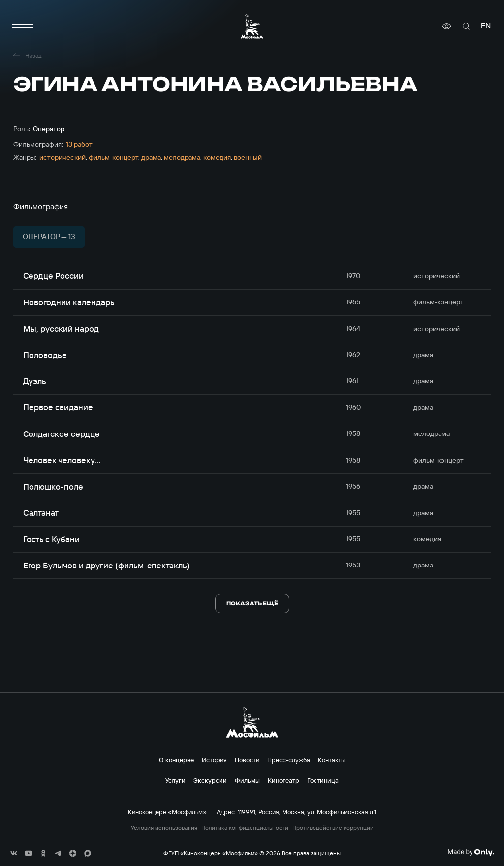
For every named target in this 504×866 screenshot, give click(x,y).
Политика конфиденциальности (245, 828)
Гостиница (323, 780)
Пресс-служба (289, 760)
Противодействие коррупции (333, 828)
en (486, 26)
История (214, 760)
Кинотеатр (283, 780)
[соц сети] (14, 853)
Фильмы (247, 780)
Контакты (332, 760)
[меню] (23, 26)
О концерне (176, 760)
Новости (247, 760)
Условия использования (164, 828)
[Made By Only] (471, 852)
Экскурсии (210, 780)
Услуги (175, 780)
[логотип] (252, 26)
